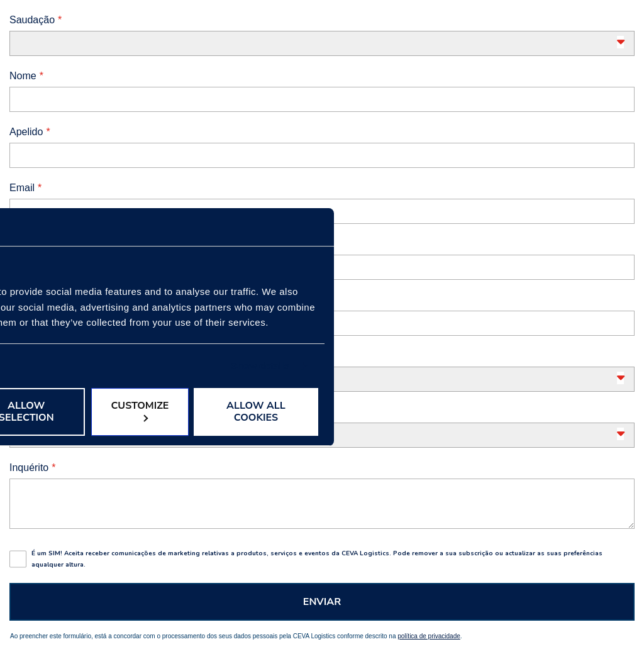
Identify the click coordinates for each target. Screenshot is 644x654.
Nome (23, 76)
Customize (140, 410)
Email (22, 188)
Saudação (32, 20)
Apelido (26, 132)
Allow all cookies (256, 412)
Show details (261, 366)
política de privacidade (429, 636)
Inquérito (29, 468)
